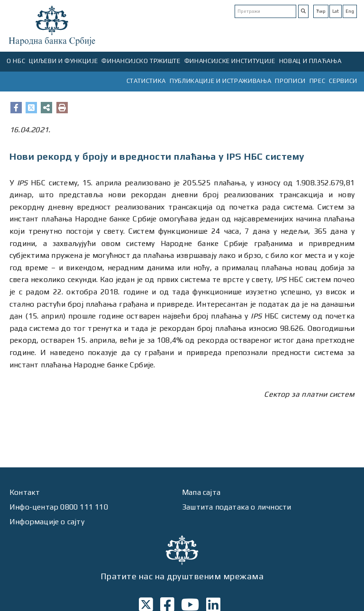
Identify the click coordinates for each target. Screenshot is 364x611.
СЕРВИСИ (343, 81)
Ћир (321, 11)
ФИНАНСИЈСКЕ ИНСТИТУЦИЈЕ (230, 61)
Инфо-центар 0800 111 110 (59, 507)
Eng (350, 11)
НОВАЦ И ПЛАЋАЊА (310, 61)
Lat (336, 11)
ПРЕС (318, 81)
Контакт (25, 492)
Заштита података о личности (237, 507)
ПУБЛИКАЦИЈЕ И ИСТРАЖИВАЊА (220, 81)
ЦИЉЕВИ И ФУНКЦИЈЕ (63, 61)
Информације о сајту (47, 522)
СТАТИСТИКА (146, 81)
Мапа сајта (201, 492)
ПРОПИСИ (290, 81)
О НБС (16, 61)
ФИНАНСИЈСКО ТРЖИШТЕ (141, 61)
